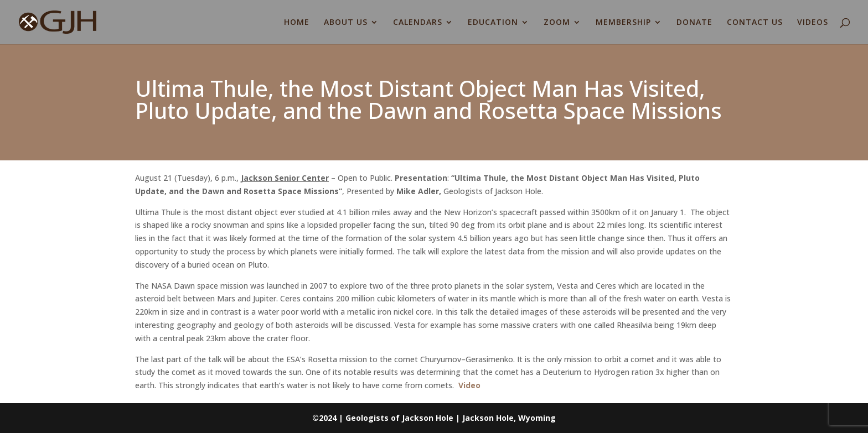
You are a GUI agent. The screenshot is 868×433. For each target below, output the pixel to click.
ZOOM (557, 23)
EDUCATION (493, 23)
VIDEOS (813, 23)
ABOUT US (346, 23)
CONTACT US (755, 23)
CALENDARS (418, 23)
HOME (297, 23)
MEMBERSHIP (623, 23)
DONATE (694, 23)
